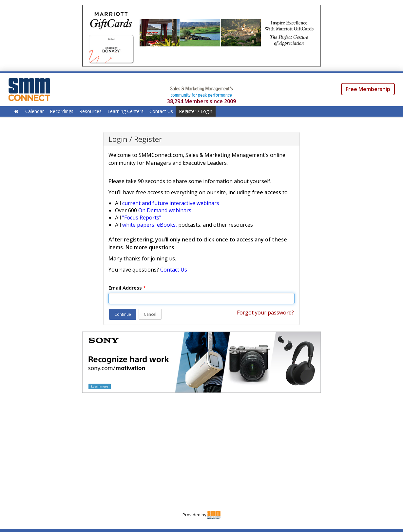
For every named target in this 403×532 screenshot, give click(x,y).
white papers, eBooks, (150, 225)
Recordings (62, 111)
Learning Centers (125, 111)
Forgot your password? (265, 313)
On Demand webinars (165, 210)
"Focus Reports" (142, 218)
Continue (123, 314)
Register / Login (196, 111)
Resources (90, 111)
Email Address (127, 288)
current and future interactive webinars (171, 203)
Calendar (35, 111)
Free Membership (368, 89)
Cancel (150, 314)
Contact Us (161, 111)
